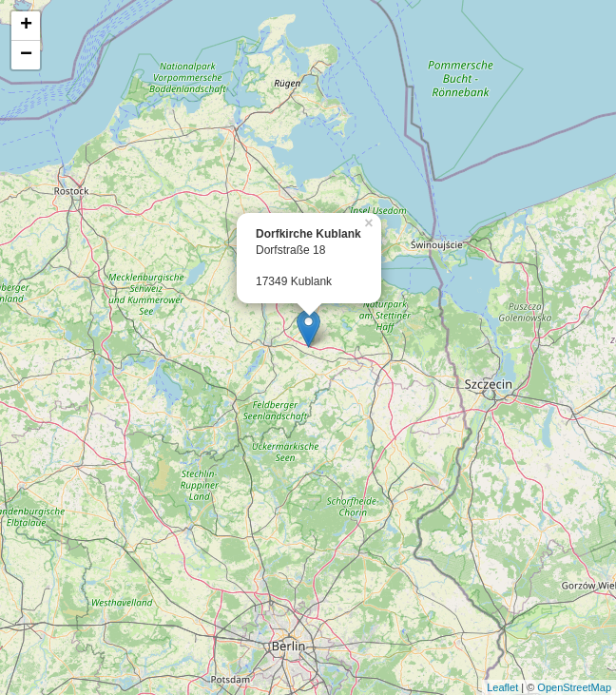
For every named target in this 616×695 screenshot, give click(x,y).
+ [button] (26, 26)
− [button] (26, 55)
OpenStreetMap (574, 687)
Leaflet (502, 687)
